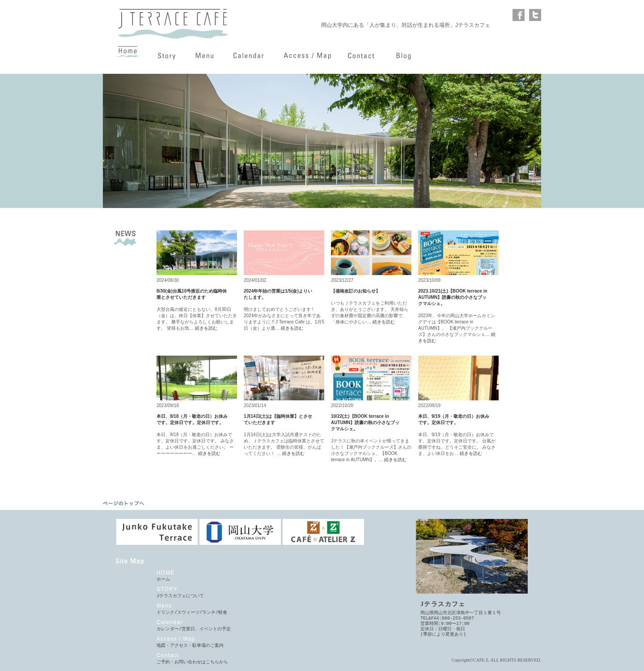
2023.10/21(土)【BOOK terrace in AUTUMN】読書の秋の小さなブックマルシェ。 (453, 297)
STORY (167, 589)
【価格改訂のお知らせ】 (356, 291)
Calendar (169, 622)
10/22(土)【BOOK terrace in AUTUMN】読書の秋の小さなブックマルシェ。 (365, 423)
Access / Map (176, 639)
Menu (164, 606)
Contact (168, 655)
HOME (166, 573)
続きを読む (206, 328)
